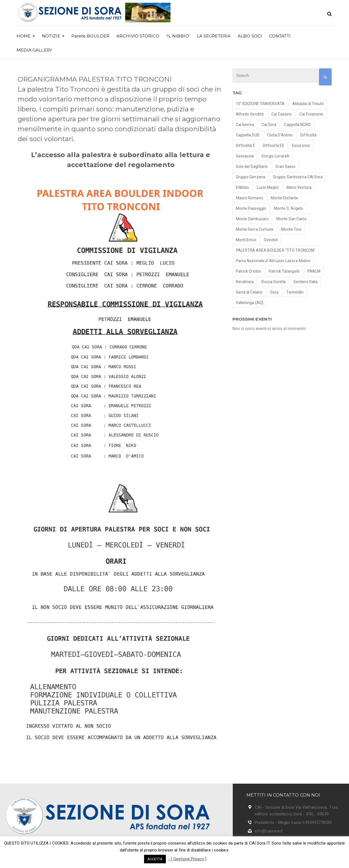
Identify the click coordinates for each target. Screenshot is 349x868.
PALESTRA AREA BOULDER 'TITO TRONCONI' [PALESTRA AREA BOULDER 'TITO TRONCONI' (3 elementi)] (276, 250)
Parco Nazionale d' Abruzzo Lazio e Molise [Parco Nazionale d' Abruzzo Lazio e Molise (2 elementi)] (273, 261)
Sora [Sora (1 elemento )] (274, 292)
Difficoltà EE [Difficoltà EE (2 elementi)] (274, 146)
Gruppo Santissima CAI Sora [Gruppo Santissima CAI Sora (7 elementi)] (298, 177)
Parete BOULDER (90, 36)
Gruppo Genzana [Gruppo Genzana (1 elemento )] (251, 177)
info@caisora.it (269, 831)
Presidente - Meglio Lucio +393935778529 (293, 823)
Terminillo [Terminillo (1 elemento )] (295, 292)
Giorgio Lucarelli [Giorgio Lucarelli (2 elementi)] (275, 156)
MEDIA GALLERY (34, 50)
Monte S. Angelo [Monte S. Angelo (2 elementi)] (289, 208)
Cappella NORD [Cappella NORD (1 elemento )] (297, 125)
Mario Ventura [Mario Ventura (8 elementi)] (299, 187)
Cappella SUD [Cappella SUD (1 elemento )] (248, 135)
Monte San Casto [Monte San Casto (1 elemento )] (292, 219)
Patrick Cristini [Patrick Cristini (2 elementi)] (248, 271)
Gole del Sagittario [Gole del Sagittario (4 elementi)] (252, 166)
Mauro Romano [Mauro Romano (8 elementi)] (249, 198)
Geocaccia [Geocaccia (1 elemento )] (245, 156)
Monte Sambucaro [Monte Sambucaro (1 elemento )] (252, 219)
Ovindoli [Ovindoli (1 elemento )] (271, 240)
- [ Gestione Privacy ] (187, 859)
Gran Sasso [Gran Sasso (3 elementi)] (286, 166)
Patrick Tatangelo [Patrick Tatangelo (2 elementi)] (284, 271)
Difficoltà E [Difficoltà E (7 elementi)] (245, 146)
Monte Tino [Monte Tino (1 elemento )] (291, 229)
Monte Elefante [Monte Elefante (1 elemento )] (284, 198)
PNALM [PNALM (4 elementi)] (314, 271)
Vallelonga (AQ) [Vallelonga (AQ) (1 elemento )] (250, 303)
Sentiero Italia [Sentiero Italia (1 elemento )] (306, 282)
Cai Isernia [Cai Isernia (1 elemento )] (245, 125)
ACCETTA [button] (155, 859)
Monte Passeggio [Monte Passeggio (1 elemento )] (251, 208)
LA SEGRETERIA (214, 36)
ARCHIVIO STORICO (138, 36)
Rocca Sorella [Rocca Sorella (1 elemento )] (273, 282)
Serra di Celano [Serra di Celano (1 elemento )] (249, 292)
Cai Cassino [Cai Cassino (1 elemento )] (282, 114)
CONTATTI (280, 36)
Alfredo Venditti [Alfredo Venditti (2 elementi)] (250, 114)
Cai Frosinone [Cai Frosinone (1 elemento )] (311, 114)
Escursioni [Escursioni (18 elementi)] (301, 146)
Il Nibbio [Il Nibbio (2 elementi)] (243, 187)
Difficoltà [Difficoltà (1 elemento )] (308, 135)
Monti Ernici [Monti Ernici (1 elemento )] (246, 240)
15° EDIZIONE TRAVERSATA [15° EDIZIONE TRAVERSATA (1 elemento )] (260, 104)
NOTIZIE (51, 36)
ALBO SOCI (250, 36)
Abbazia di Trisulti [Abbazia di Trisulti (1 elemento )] (308, 104)
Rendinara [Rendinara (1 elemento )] (245, 282)
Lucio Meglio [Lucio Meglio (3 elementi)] (268, 187)
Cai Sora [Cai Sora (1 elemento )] (269, 125)
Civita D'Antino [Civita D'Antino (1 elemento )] (280, 135)
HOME (24, 36)
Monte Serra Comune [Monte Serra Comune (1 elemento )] (255, 229)
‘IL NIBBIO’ (178, 36)
